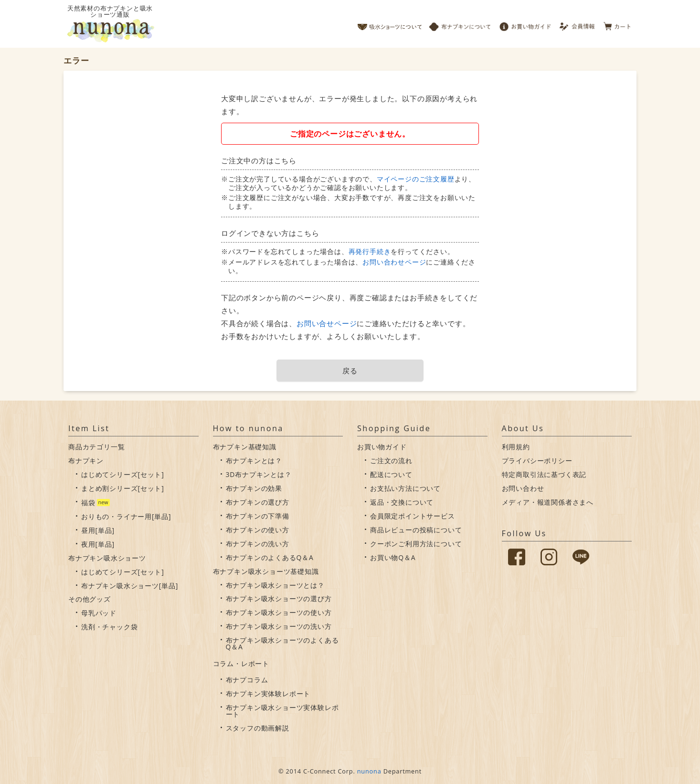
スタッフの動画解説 (258, 728)
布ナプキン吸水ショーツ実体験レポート (282, 711)
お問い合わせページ (394, 262)
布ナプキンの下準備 (258, 516)
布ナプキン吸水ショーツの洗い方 (279, 626)
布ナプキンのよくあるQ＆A (270, 557)
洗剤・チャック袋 (109, 627)
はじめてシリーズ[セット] (123, 474)
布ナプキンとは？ (254, 461)
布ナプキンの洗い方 (258, 544)
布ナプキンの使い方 (258, 530)
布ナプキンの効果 (254, 488)
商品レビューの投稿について (416, 530)
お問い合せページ (327, 323)
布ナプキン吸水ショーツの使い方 (279, 612)
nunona (369, 771)
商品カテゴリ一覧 (96, 447)
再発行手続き (370, 251)
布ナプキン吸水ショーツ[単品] (130, 586)
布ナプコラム (247, 680)
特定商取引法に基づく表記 (544, 474)
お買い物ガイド (525, 24)
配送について (391, 474)
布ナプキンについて (460, 24)
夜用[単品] (98, 544)
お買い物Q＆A (393, 557)
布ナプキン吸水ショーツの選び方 (279, 599)
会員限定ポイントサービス (413, 516)
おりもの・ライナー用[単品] (126, 516)
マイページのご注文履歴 (416, 179)
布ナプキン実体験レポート (268, 694)
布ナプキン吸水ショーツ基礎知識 (266, 571)
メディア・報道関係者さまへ (548, 502)
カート (618, 24)
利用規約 (516, 447)
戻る (350, 371)
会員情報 (578, 24)
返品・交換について (402, 502)
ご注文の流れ (391, 461)
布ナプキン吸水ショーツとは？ (275, 585)
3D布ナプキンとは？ (259, 474)
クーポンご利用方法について (416, 544)
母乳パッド (99, 613)
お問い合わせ (523, 488)
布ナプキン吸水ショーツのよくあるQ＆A (282, 643)
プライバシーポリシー (537, 461)
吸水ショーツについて (390, 24)
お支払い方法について (405, 488)
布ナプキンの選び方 (258, 502)
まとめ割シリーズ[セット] (123, 488)
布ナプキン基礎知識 (245, 447)
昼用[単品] (98, 530)
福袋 (88, 503)
